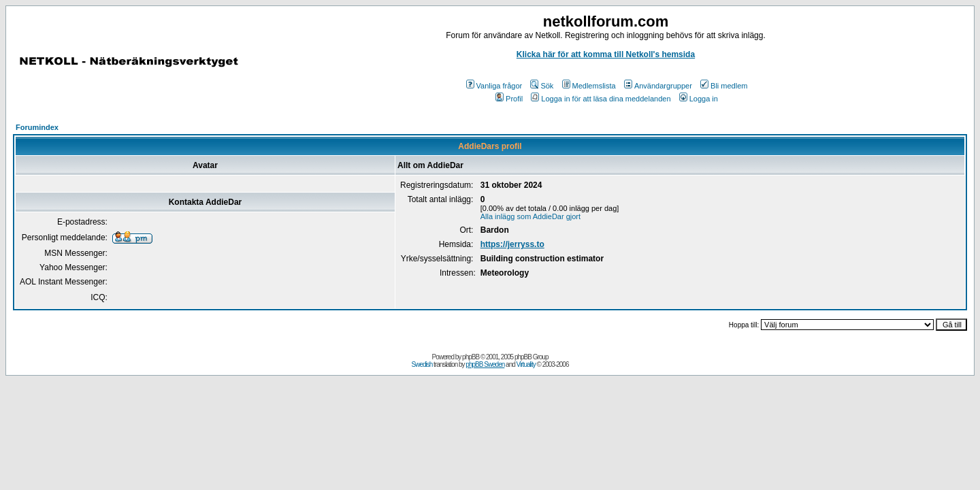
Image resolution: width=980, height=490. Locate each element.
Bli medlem (724, 86)
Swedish (422, 364)
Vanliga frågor (494, 86)
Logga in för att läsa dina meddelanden (601, 99)
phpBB (471, 357)
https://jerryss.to (512, 244)
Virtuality (526, 364)
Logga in (699, 99)
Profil (509, 99)
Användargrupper (658, 86)
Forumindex (37, 127)
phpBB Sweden (485, 364)
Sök (542, 86)
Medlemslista (589, 86)
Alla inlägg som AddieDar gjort (530, 216)
